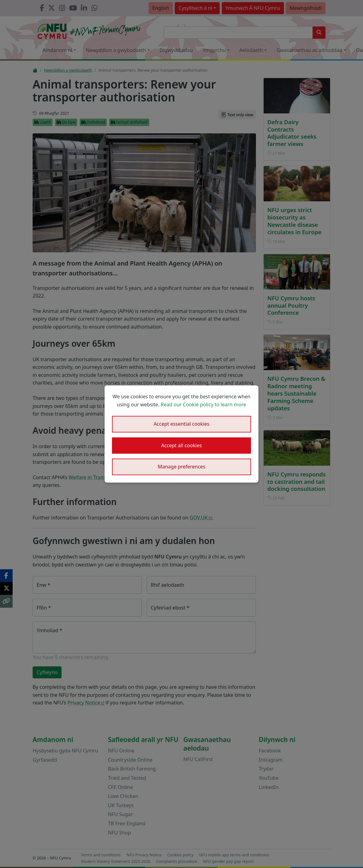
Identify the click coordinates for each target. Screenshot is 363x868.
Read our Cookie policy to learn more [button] (203, 404)
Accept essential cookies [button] (181, 424)
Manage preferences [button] (182, 467)
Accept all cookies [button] (181, 445)
